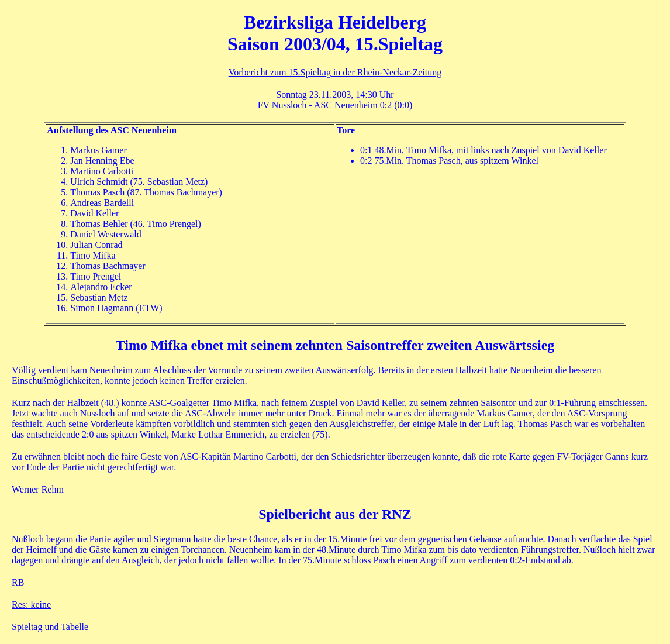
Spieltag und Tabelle (50, 627)
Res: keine (31, 605)
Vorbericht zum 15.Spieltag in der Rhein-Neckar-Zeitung (335, 72)
